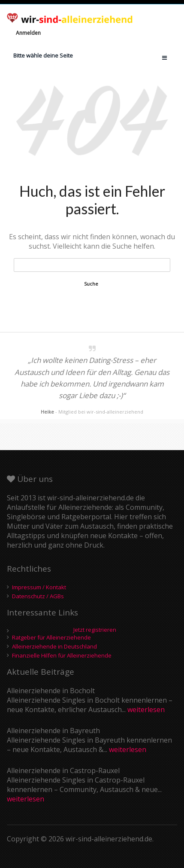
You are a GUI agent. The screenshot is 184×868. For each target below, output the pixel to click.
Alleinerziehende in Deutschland (54, 646)
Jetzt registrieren (95, 630)
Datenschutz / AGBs (38, 596)
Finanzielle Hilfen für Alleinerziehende (62, 655)
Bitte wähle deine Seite (43, 55)
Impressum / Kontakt (39, 587)
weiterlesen (146, 710)
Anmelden (28, 33)
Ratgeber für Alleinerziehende (51, 637)
